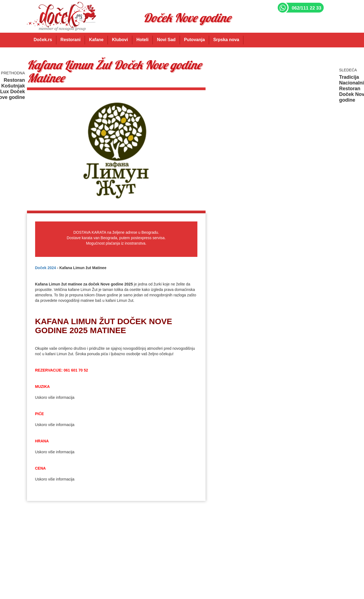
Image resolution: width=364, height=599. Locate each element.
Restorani (71, 40)
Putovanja (194, 40)
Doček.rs (43, 40)
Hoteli (142, 40)
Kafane (96, 40)
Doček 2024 (46, 268)
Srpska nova (226, 40)
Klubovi (120, 40)
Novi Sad (166, 40)
